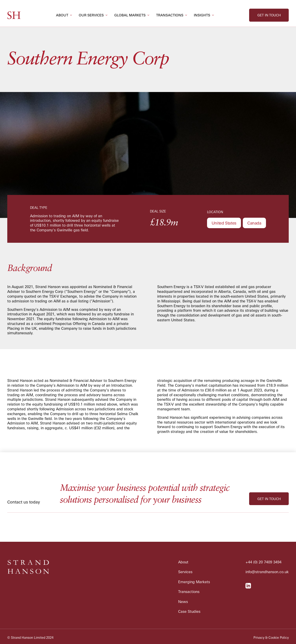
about (62, 15)
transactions (170, 15)
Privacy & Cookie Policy (271, 638)
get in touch (269, 15)
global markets (130, 15)
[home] (14, 15)
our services (91, 15)
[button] (64, 15)
